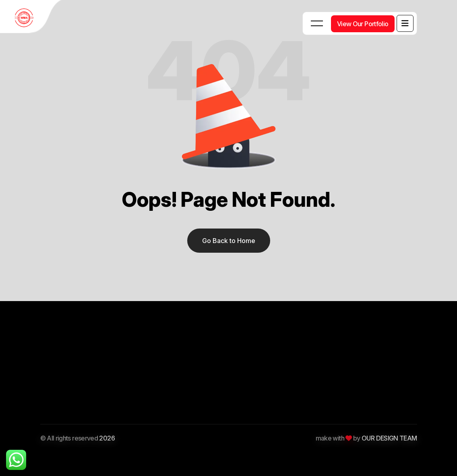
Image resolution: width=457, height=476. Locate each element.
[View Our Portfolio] (363, 24)
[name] (405, 23)
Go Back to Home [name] (229, 241)
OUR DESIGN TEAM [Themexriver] (389, 438)
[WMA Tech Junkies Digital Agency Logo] (32, 18)
